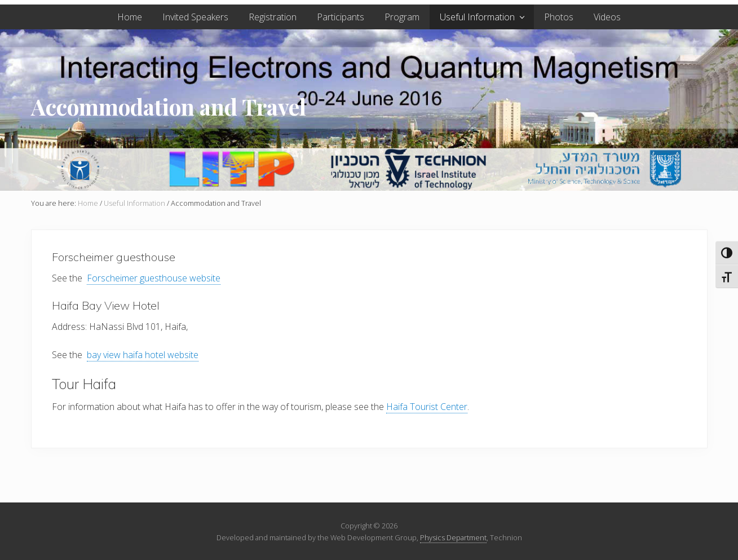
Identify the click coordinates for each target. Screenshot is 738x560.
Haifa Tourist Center (427, 407)
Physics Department (453, 537)
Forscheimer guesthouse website (154, 278)
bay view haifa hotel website (143, 355)
